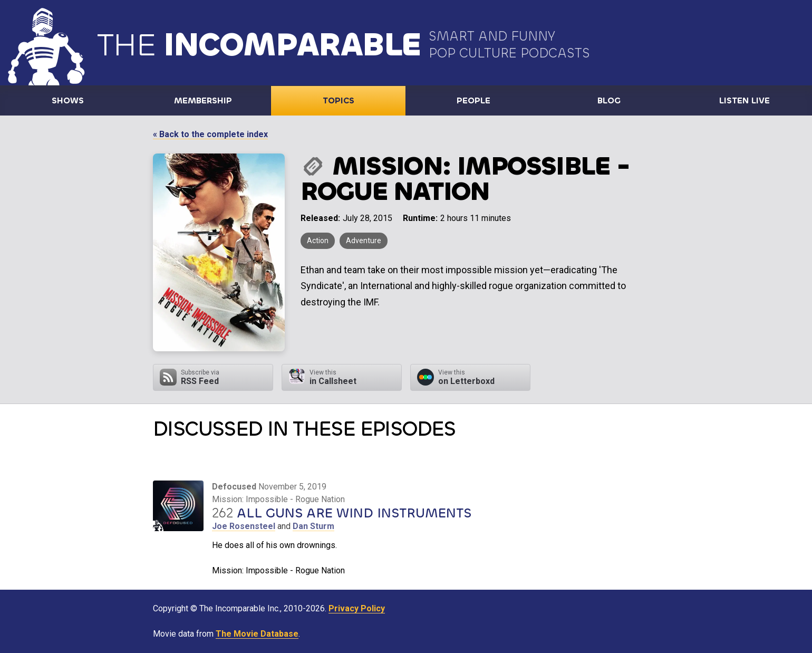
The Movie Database (257, 634)
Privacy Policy (357, 608)
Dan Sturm (313, 526)
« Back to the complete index (210, 134)
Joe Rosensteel (244, 526)
